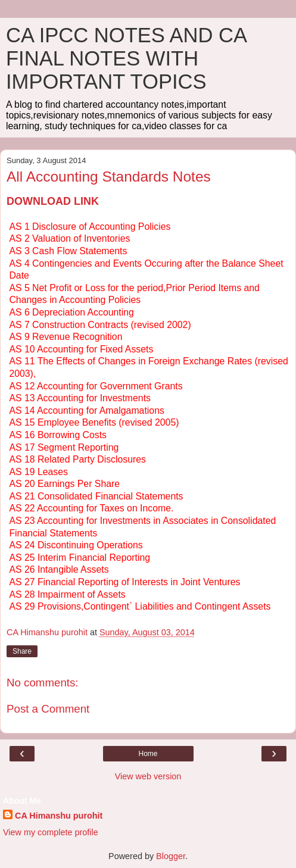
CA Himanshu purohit (59, 816)
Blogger (171, 856)
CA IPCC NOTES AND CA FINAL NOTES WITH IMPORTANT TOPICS (126, 58)
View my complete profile (51, 832)
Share (22, 651)
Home (148, 754)
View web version (148, 776)
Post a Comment (48, 709)
